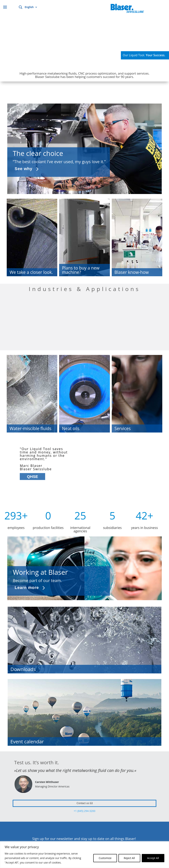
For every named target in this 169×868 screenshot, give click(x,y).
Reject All (129, 858)
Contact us (83, 803)
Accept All (153, 858)
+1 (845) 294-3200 (84, 811)
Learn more (27, 588)
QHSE (32, 477)
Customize (105, 858)
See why (24, 169)
